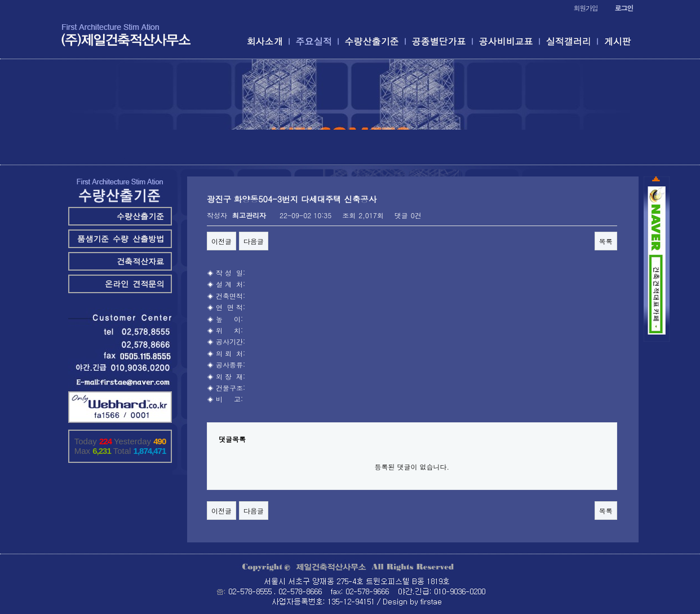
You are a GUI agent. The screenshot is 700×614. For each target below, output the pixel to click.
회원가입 (585, 8)
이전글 (221, 241)
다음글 (254, 241)
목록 (606, 241)
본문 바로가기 (0, 0)
